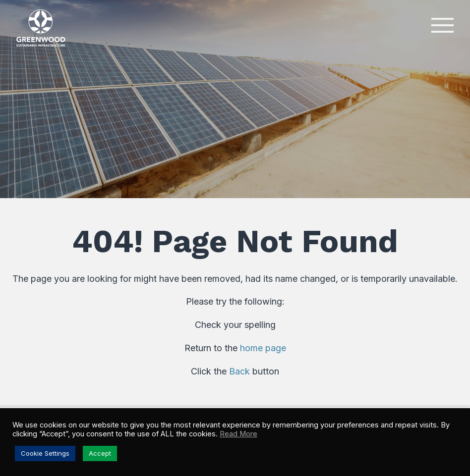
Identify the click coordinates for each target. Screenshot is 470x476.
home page (263, 348)
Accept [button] (100, 453)
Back (239, 371)
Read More (238, 434)
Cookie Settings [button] (45, 453)
